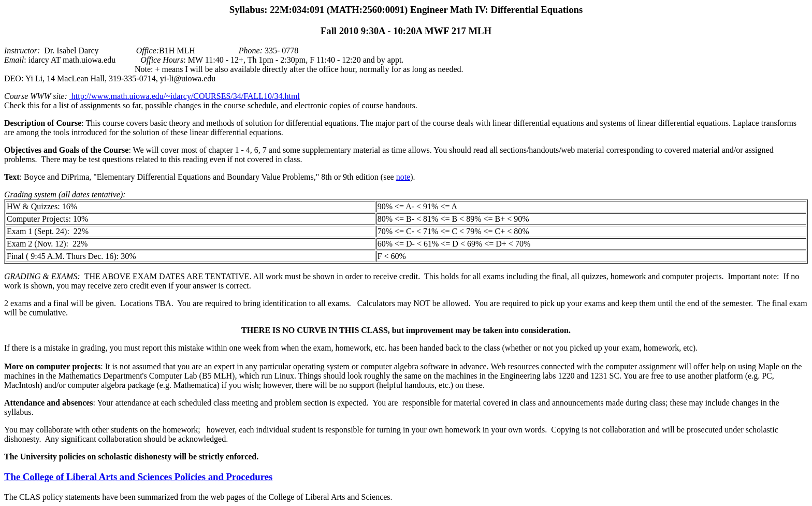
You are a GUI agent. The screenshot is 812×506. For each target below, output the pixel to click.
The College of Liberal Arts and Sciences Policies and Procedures (138, 477)
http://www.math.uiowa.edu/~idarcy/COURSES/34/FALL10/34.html (185, 96)
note (403, 177)
